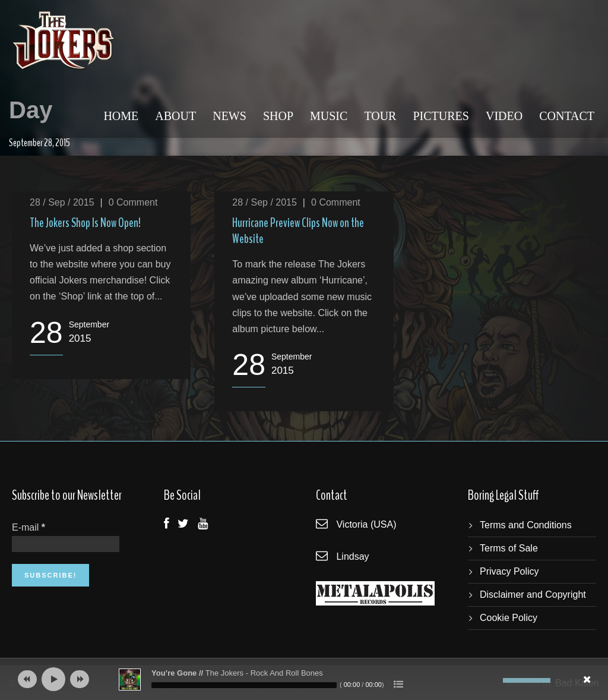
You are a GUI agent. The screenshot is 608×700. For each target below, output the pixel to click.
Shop (278, 116)
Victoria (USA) (366, 524)
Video (504, 116)
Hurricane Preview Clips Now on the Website (298, 231)
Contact (567, 116)
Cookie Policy (509, 618)
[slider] (244, 685)
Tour (380, 116)
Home (121, 116)
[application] (304, 679)
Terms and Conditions (526, 525)
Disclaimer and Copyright (533, 595)
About (175, 116)
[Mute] (494, 680)
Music (329, 116)
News (229, 116)
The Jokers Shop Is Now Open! (85, 223)
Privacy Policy (509, 571)
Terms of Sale (509, 548)
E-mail (28, 527)
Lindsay (352, 556)
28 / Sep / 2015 (62, 202)
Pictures (441, 116)
